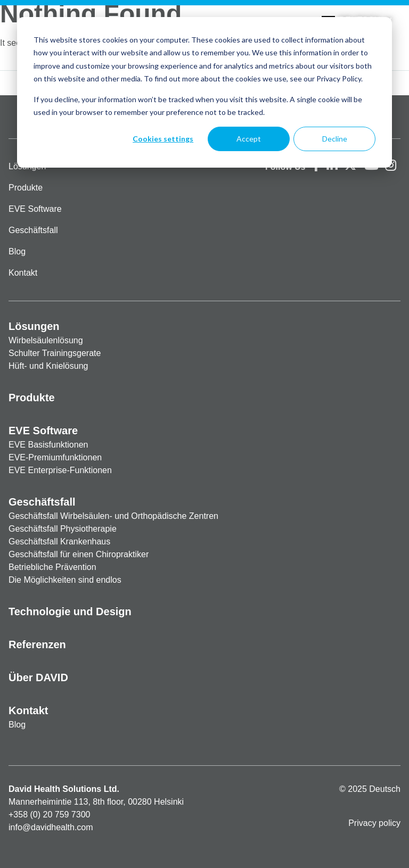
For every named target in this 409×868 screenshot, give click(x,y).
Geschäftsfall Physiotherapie (63, 529)
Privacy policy (374, 823)
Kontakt (23, 273)
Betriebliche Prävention (52, 567)
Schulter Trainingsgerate (55, 353)
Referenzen (37, 644)
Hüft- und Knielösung (48, 366)
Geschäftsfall (33, 230)
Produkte (26, 188)
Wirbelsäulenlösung (46, 340)
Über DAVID (38, 677)
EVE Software (35, 209)
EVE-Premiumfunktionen (55, 457)
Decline (335, 139)
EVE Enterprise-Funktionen (60, 470)
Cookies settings (163, 139)
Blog (17, 251)
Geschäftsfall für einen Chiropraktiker (79, 554)
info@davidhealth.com (51, 827)
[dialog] (204, 92)
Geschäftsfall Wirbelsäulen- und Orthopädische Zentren (113, 516)
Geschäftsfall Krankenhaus (59, 542)
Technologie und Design (70, 611)
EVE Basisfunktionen (48, 445)
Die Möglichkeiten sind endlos (65, 580)
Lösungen (34, 326)
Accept (249, 139)
